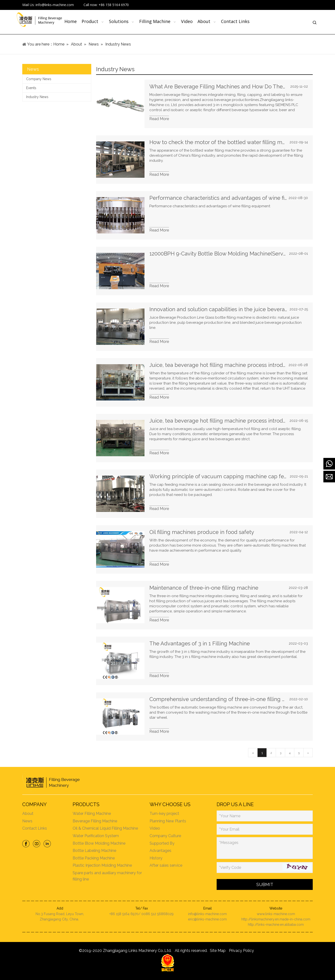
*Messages (229, 843)
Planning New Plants (168, 821)
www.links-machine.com (276, 914)
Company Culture (165, 836)
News (27, 821)
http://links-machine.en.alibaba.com (276, 925)
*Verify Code (230, 868)
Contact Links (35, 828)
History (156, 858)
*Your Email (229, 829)
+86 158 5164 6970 (114, 5)
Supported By (162, 843)
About (28, 814)
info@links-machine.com (55, 5)
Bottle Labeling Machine (94, 851)
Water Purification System (96, 836)
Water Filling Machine (92, 814)
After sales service (166, 865)
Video (155, 828)
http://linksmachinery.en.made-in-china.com (276, 919)
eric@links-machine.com (207, 919)
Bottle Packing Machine (94, 858)
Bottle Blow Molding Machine (99, 843)
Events (31, 88)
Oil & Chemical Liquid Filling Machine (105, 828)
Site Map (218, 951)
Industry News (37, 97)
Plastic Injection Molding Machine (102, 865)
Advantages (160, 851)
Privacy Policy (241, 951)
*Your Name (230, 816)
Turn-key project (164, 814)
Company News (39, 79)
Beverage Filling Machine (95, 821)
